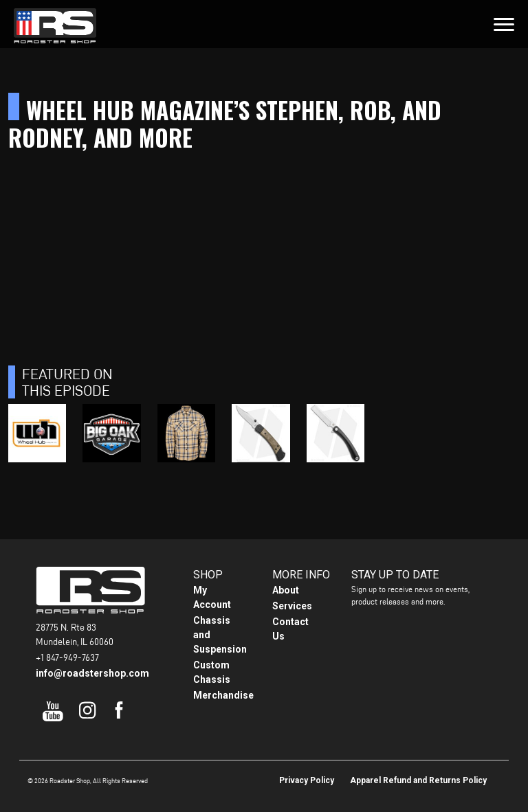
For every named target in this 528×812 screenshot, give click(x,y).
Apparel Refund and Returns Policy (418, 780)
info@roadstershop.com (92, 673)
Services (292, 606)
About (286, 590)
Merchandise (223, 695)
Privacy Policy (307, 780)
